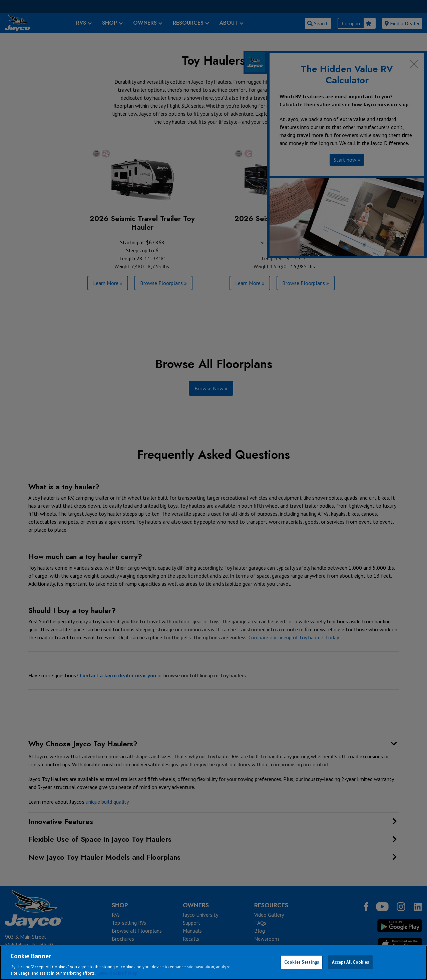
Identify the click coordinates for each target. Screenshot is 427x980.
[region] (213, 963)
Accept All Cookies (350, 962)
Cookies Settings (302, 962)
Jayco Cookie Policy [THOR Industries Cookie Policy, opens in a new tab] (117, 973)
